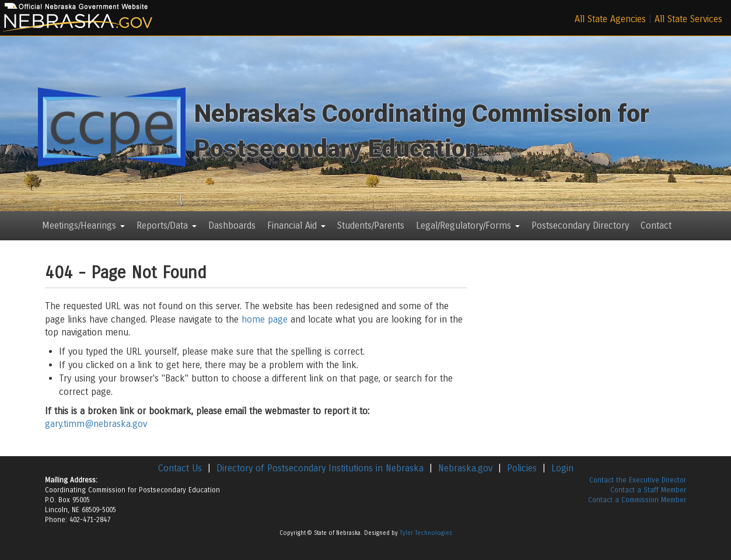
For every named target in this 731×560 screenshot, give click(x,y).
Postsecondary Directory (580, 225)
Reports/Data (167, 225)
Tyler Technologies (426, 533)
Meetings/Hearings (83, 225)
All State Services (688, 19)
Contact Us (180, 468)
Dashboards (232, 225)
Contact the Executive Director (638, 480)
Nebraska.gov (465, 468)
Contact (656, 225)
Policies (522, 468)
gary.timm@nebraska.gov (96, 424)
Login (562, 468)
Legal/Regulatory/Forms (468, 225)
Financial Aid (296, 225)
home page (265, 319)
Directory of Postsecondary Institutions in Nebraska (320, 468)
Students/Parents (371, 225)
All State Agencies (610, 19)
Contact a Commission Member (637, 500)
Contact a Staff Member (648, 490)
